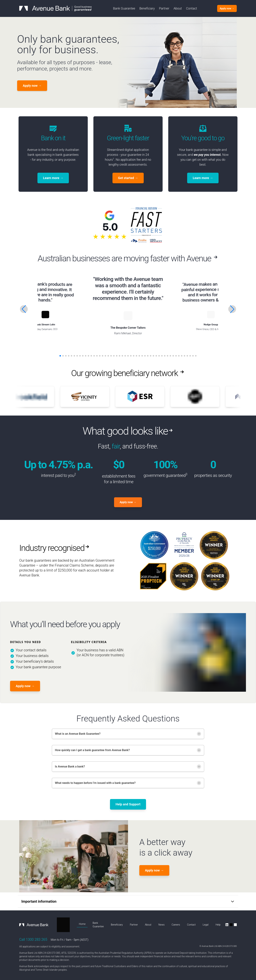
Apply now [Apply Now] (128, 502)
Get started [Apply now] (128, 178)
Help (218, 925)
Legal (206, 925)
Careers (176, 925)
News (161, 925)
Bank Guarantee (124, 8)
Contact (192, 8)
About (178, 8)
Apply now (25, 686)
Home (82, 924)
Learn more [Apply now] (53, 178)
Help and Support (128, 804)
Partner (164, 8)
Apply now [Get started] (32, 86)
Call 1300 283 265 (33, 939)
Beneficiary (147, 8)
